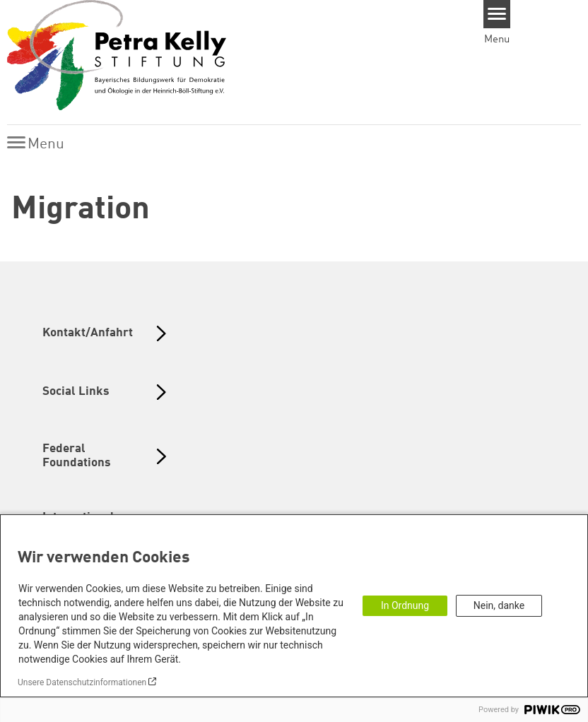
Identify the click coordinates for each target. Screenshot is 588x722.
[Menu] (497, 14)
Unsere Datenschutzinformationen (82, 682)
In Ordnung (405, 605)
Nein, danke (499, 605)
